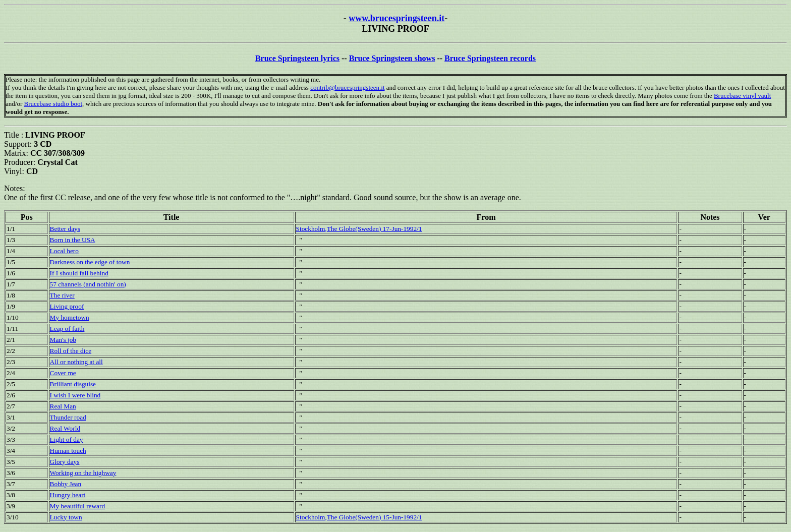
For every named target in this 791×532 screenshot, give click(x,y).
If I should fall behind (79, 273)
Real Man (63, 406)
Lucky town (66, 517)
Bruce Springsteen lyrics (297, 58)
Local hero (64, 251)
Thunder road (68, 417)
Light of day (67, 439)
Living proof (67, 306)
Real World (65, 428)
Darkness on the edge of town (90, 262)
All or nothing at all (76, 362)
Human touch (68, 451)
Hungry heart (68, 495)
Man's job (63, 340)
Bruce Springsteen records (490, 58)
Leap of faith (67, 329)
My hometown (70, 317)
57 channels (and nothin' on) (88, 284)
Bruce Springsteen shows (392, 58)
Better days (65, 229)
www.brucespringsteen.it (397, 18)
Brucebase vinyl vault (742, 96)
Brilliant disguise (73, 384)
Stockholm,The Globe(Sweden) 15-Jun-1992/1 (359, 517)
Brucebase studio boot (53, 104)
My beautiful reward (78, 506)
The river (62, 295)
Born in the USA (73, 240)
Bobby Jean (66, 484)
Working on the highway (83, 473)
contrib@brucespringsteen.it (347, 87)
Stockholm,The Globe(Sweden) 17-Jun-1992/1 (359, 229)
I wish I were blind (75, 395)
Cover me (63, 373)
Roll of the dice (71, 351)
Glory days (65, 462)
